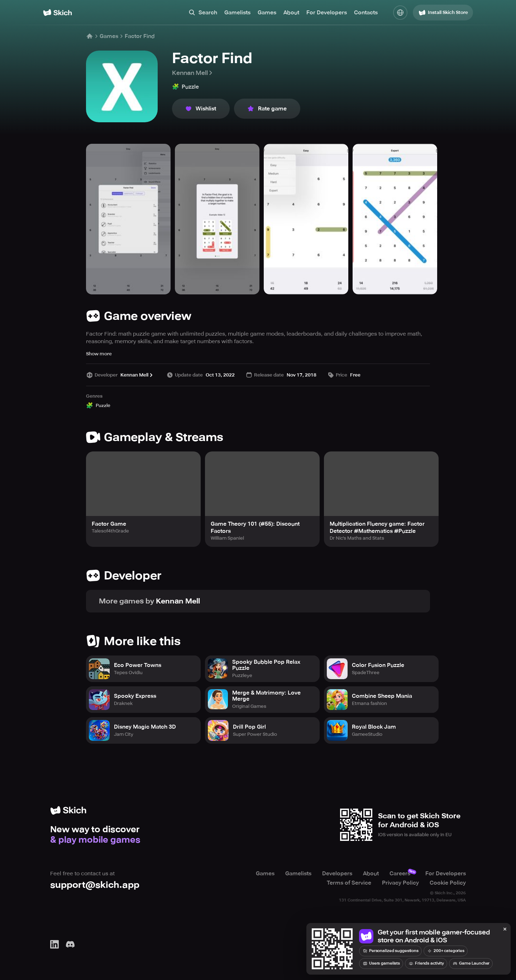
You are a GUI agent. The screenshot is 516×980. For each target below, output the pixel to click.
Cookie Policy (448, 883)
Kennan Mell (193, 73)
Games (267, 13)
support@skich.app (95, 885)
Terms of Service (349, 883)
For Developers (327, 13)
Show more (99, 354)
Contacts (366, 13)
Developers (337, 874)
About (291, 13)
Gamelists (237, 13)
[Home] (58, 13)
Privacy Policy (400, 883)
